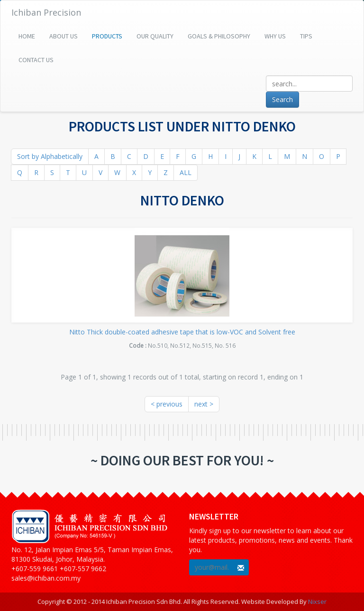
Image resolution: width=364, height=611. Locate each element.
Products (107, 36)
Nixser (317, 602)
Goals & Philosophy (219, 36)
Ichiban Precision (46, 12)
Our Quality (155, 36)
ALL (186, 172)
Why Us (275, 36)
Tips (306, 36)
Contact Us (36, 60)
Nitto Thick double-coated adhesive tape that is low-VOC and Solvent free (182, 332)
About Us (64, 36)
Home (27, 36)
